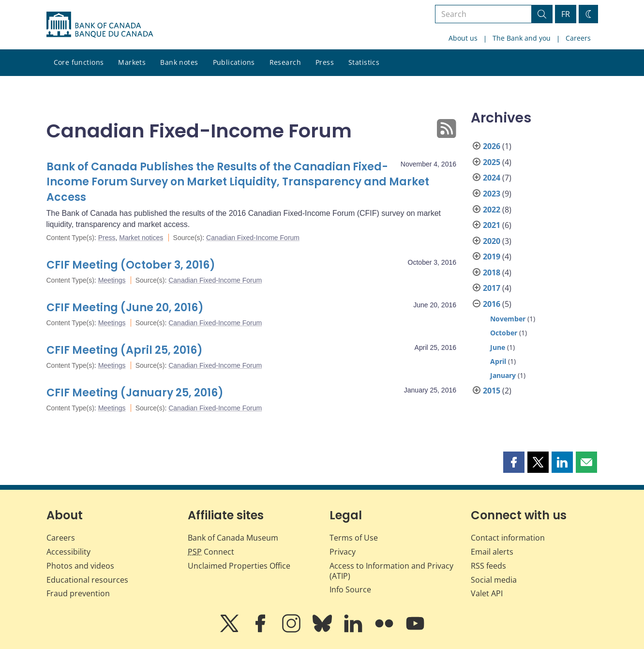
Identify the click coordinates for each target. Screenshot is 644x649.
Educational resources (87, 580)
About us (463, 38)
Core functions (79, 62)
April (498, 361)
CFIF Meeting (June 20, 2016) (125, 308)
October (504, 333)
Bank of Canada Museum (233, 538)
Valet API (487, 593)
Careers (578, 38)
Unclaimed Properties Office (239, 566)
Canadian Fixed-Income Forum (253, 238)
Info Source (350, 589)
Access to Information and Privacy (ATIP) (391, 571)
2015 (492, 391)
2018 (492, 272)
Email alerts (492, 552)
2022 (492, 210)
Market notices (141, 238)
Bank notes (179, 62)
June (498, 347)
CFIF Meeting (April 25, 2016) (125, 350)
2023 (492, 194)
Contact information (508, 538)
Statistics (364, 62)
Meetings (112, 280)
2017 (492, 288)
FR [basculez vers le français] (566, 14)
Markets (132, 62)
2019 (492, 257)
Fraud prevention (78, 593)
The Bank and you (522, 38)
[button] (514, 462)
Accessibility (68, 552)
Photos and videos (80, 566)
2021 (492, 225)
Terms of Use (354, 538)
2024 (492, 178)
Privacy (343, 552)
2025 (492, 162)
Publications (234, 62)
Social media (494, 580)
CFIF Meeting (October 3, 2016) (131, 265)
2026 (492, 146)
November (508, 319)
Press (325, 62)
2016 (492, 304)
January (503, 375)
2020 (492, 241)
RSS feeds (488, 566)
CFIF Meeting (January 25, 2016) (135, 393)
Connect (211, 552)
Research (285, 62)
